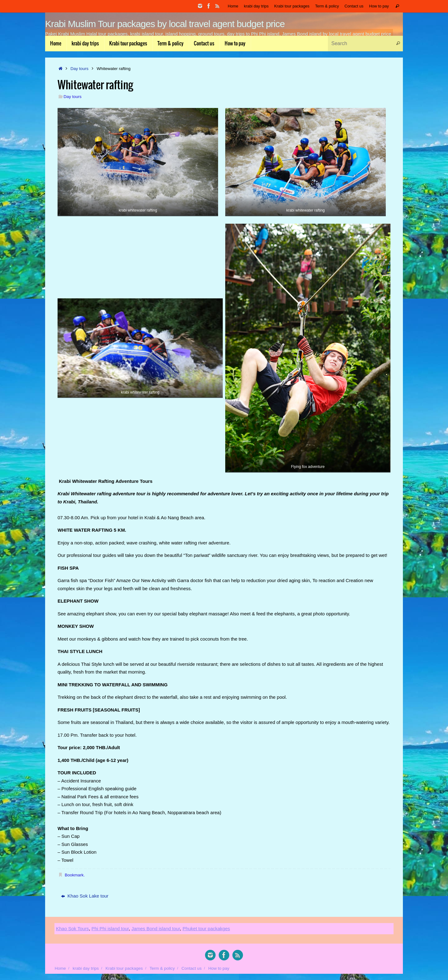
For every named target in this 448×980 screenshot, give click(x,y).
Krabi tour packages (292, 6)
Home (233, 6)
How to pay (379, 6)
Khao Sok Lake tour (85, 896)
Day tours (80, 69)
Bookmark (74, 875)
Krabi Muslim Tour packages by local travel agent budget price (165, 24)
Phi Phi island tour (110, 929)
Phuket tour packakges (206, 929)
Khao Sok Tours (72, 929)
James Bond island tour (156, 929)
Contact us (354, 6)
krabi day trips (256, 6)
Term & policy (327, 6)
